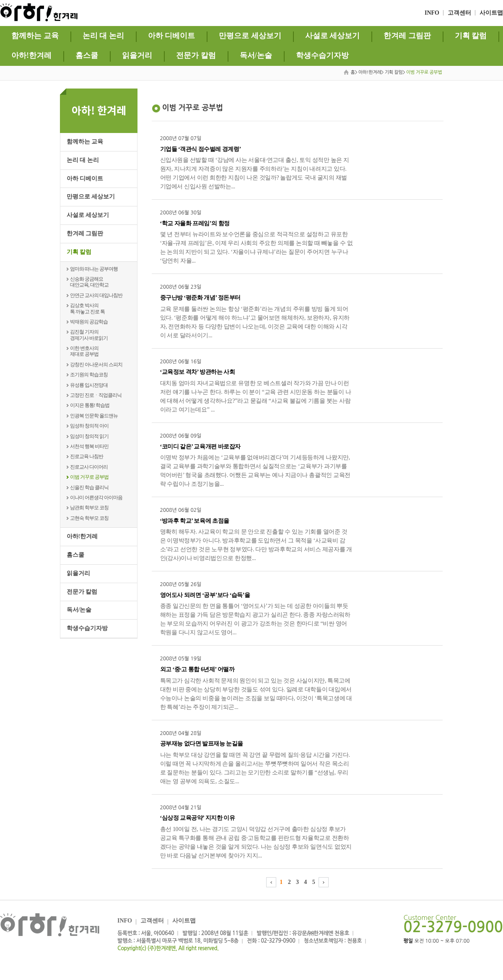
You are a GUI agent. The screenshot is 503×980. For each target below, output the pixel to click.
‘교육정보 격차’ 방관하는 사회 (198, 372)
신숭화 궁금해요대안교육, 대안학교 (89, 282)
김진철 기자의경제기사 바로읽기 (89, 335)
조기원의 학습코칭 (89, 375)
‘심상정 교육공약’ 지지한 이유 (198, 818)
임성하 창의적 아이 (89, 426)
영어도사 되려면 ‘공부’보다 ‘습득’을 (205, 595)
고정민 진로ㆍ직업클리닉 (96, 395)
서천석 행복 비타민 (89, 446)
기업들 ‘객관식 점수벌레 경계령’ (201, 149)
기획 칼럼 (471, 36)
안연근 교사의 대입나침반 (96, 295)
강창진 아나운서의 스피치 (96, 365)
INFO (432, 13)
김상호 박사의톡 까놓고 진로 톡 (87, 308)
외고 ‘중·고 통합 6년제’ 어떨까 (197, 669)
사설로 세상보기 (333, 36)
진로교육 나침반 (87, 456)
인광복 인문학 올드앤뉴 (94, 416)
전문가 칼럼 (196, 55)
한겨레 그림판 (407, 36)
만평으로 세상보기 (250, 36)
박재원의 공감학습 (89, 322)
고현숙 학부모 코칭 (89, 518)
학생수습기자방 (322, 55)
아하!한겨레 (31, 55)
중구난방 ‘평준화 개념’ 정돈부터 (200, 298)
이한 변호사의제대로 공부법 (84, 351)
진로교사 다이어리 (89, 467)
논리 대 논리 (103, 36)
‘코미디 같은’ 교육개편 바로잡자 (200, 447)
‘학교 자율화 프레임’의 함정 (195, 223)
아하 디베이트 (172, 36)
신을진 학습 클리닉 (89, 487)
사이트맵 (491, 13)
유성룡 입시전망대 (89, 385)
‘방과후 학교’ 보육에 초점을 (195, 521)
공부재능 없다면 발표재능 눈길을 (202, 744)
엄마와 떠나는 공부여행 (94, 269)
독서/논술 (256, 55)
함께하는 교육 (35, 36)
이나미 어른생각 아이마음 (96, 498)
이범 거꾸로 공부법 (89, 477)
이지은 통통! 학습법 (90, 405)
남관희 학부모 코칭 (89, 508)
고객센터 (459, 13)
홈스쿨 (87, 55)
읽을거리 (137, 55)
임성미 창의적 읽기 (89, 436)
